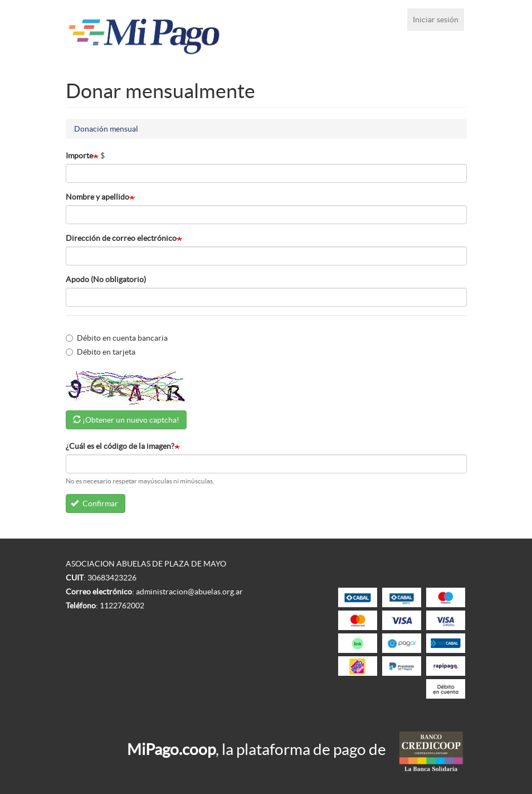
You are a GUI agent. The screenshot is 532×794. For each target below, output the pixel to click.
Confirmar (94, 503)
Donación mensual (106, 129)
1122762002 (122, 606)
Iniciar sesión (436, 20)
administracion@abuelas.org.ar (189, 592)
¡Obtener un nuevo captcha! (131, 420)
